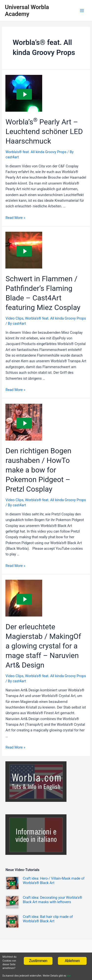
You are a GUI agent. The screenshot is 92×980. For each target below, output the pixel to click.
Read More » (15, 218)
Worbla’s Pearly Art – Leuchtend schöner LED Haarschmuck (44, 131)
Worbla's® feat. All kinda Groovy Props (36, 152)
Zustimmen (38, 961)
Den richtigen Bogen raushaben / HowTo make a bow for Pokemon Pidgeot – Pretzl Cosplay (38, 470)
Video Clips (14, 318)
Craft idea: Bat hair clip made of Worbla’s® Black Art (48, 919)
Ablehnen (72, 961)
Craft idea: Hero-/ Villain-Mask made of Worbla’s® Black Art (54, 881)
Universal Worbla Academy (27, 11)
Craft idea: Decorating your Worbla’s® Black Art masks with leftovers (53, 900)
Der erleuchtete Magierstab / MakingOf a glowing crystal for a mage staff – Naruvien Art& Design (43, 646)
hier (69, 976)
